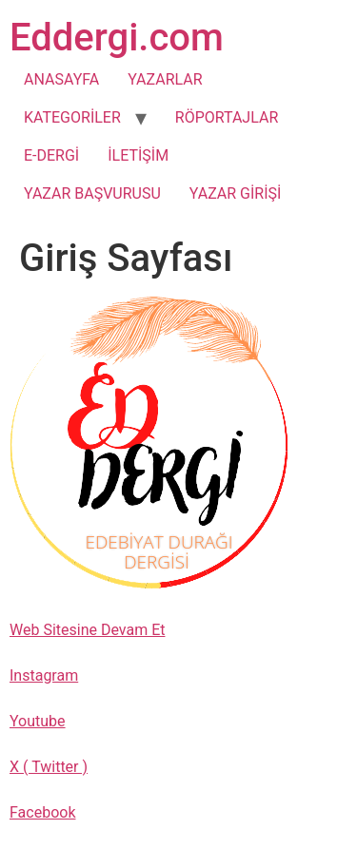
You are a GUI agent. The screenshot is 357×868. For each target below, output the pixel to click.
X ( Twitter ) (49, 767)
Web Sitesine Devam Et (87, 630)
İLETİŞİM (138, 155)
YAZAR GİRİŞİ (236, 193)
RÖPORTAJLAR (227, 117)
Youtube (38, 721)
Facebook (42, 812)
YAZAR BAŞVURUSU (92, 193)
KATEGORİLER (72, 117)
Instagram (44, 675)
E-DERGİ (51, 155)
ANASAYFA (61, 79)
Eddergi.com (117, 38)
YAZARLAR (165, 79)
